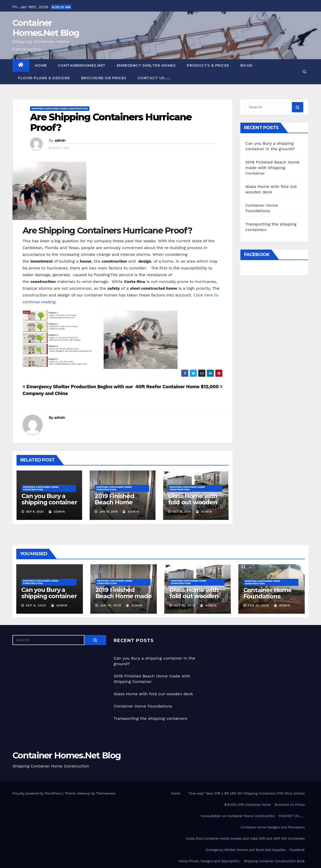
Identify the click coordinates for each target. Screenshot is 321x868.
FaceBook (297, 850)
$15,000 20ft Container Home (248, 805)
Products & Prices (208, 65)
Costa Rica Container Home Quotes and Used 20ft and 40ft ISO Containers (245, 839)
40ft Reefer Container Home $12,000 (179, 387)
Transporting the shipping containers (150, 718)
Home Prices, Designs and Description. (209, 861)
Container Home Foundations (268, 593)
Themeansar (106, 793)
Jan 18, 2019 (110, 605)
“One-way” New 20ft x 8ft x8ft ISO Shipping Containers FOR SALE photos (246, 793)
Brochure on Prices (104, 78)
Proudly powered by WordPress (38, 793)
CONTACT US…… (154, 78)
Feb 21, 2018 (258, 605)
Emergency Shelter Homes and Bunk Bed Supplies (246, 850)
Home (41, 65)
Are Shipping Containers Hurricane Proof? (111, 122)
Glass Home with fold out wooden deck (193, 502)
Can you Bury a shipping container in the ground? (49, 502)
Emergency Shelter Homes (146, 65)
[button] (305, 72)
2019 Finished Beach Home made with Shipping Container (272, 168)
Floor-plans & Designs (44, 78)
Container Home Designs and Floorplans (273, 827)
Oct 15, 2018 (185, 605)
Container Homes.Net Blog (46, 28)
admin (60, 140)
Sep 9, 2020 (36, 605)
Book (247, 65)
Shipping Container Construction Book (274, 861)
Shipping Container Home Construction (60, 108)
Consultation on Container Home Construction (238, 816)
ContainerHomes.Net (82, 65)
